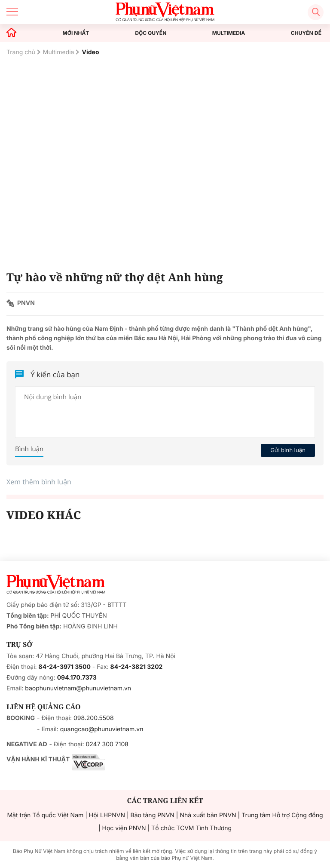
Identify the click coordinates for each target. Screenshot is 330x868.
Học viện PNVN (124, 828)
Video (90, 52)
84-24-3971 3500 (65, 667)
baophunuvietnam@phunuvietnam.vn (78, 688)
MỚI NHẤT (76, 33)
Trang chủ (21, 52)
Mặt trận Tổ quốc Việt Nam (45, 815)
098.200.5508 (94, 718)
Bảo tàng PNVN (153, 815)
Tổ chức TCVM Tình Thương (191, 828)
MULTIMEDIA (229, 33)
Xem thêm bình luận (39, 482)
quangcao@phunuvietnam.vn (102, 729)
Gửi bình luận (288, 450)
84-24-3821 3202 (137, 667)
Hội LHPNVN (107, 815)
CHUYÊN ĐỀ (306, 33)
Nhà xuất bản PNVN (208, 815)
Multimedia (59, 52)
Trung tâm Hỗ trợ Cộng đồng (282, 815)
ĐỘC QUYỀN (151, 33)
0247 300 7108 (107, 744)
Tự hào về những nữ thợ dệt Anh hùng (115, 277)
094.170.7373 (77, 678)
